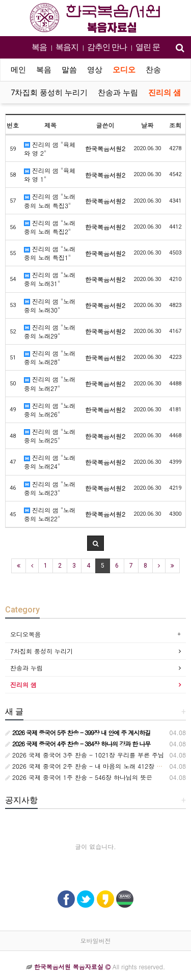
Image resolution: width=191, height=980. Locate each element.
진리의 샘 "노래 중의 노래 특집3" (50, 201)
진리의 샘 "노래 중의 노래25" (50, 436)
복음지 (67, 47)
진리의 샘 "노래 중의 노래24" (50, 462)
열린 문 (148, 47)
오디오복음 (25, 634)
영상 (95, 70)
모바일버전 (96, 941)
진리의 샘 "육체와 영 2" (50, 149)
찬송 (153, 70)
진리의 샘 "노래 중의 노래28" (50, 357)
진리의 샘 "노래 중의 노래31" (50, 279)
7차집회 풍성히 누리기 (49, 93)
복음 (39, 47)
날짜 (147, 125)
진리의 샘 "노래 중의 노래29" (50, 331)
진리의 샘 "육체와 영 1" (50, 175)
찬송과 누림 (118, 93)
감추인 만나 (107, 47)
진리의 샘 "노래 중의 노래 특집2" (50, 227)
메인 (18, 70)
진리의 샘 (165, 93)
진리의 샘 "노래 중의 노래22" (50, 514)
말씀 (69, 70)
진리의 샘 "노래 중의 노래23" (50, 488)
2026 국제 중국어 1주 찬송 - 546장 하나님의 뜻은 (79, 777)
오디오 (124, 70)
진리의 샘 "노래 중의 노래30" (50, 305)
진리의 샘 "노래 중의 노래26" (50, 410)
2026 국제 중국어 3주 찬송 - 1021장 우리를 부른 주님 (85, 755)
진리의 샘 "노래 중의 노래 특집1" (50, 253)
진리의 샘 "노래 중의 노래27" (50, 383)
